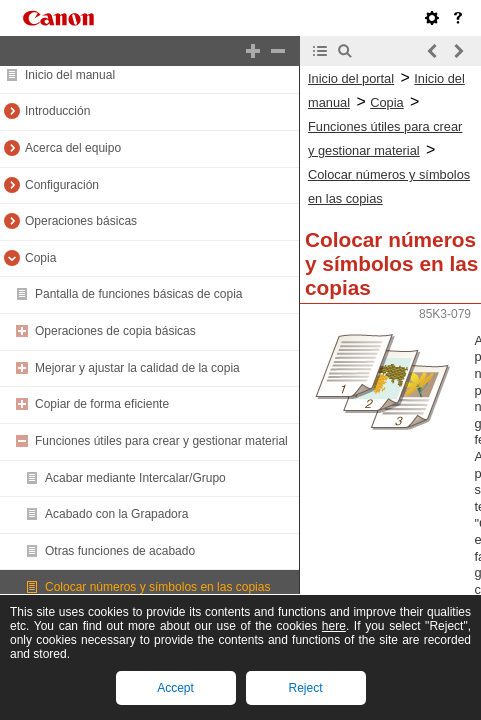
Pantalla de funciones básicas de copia (138, 294)
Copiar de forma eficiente (102, 404)
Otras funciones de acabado (120, 551)
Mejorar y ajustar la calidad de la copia (137, 368)
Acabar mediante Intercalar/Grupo (135, 478)
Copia (40, 258)
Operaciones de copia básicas (115, 331)
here (334, 626)
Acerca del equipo (73, 148)
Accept (175, 688)
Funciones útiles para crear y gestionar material (161, 441)
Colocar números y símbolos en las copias (157, 587)
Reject (305, 688)
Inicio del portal (351, 78)
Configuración (62, 185)
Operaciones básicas (81, 221)
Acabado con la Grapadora (116, 514)
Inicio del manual (70, 75)
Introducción (57, 111)
